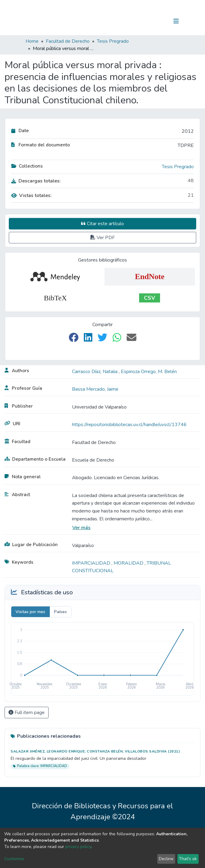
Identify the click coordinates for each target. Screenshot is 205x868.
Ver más (81, 528)
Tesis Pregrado (113, 41)
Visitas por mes (30, 612)
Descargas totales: (36, 181)
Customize (14, 859)
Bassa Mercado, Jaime (95, 389)
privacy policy (78, 847)
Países (60, 612)
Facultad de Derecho (68, 41)
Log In (157, 21)
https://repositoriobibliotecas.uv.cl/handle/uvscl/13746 (129, 425)
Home (32, 41)
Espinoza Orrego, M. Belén (149, 372)
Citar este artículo (102, 224)
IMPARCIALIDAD (92, 563)
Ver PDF (103, 238)
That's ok (188, 859)
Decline (166, 859)
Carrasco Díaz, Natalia (95, 372)
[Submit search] (145, 21)
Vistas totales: (31, 195)
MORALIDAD (129, 563)
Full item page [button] (27, 713)
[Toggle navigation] (176, 21)
